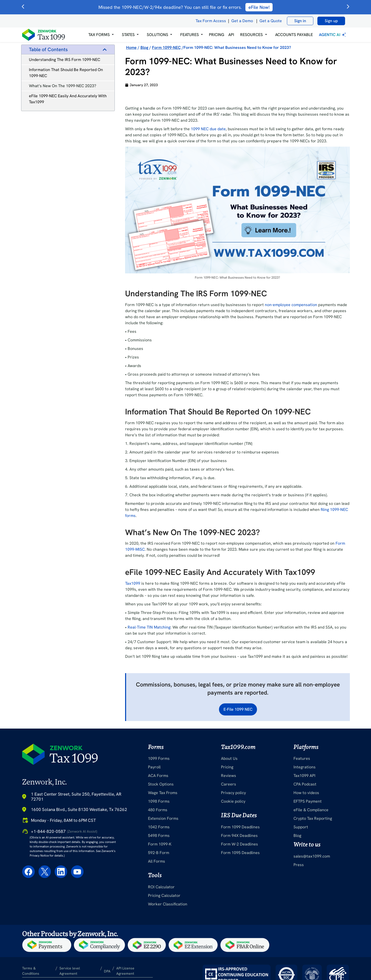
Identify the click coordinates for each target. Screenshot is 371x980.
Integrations (305, 767)
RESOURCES (251, 35)
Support (301, 827)
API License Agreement (125, 971)
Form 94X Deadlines (239, 836)
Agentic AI (333, 35)
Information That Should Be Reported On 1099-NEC (66, 73)
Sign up (331, 21)
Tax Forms (99, 35)
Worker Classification (168, 904)
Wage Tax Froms (163, 793)
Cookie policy (233, 801)
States (128, 35)
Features (302, 758)
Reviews (229, 776)
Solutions (157, 35)
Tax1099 (133, 583)
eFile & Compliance (311, 810)
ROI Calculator (161, 887)
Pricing (227, 767)
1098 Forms (159, 801)
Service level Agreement (70, 971)
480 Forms (158, 810)
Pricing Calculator (164, 895)
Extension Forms (163, 818)
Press (299, 865)
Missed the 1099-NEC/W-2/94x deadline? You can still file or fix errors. (186, 7)
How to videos (306, 793)
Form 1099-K (160, 844)
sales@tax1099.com (312, 856)
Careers (229, 784)
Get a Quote (271, 21)
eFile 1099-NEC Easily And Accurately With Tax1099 (68, 99)
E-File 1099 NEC (238, 709)
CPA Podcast (305, 784)
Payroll (154, 767)
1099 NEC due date (208, 129)
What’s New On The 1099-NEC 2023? (63, 86)
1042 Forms (159, 827)
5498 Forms (159, 836)
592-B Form (159, 853)
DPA (107, 971)
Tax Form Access (211, 21)
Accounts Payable (294, 35)
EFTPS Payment (308, 801)
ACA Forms (158, 776)
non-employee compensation (291, 305)
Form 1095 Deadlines (240, 853)
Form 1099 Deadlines (240, 827)
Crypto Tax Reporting (313, 818)
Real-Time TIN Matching (149, 627)
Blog (297, 836)
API (231, 35)
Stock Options (161, 784)
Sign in (300, 21)
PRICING (217, 35)
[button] (101, 35)
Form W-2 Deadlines (239, 844)
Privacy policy (233, 793)
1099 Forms (159, 758)
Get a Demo (242, 21)
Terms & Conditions (31, 971)
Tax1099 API (304, 776)
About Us (229, 758)
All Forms (157, 861)
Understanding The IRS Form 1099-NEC (65, 60)
